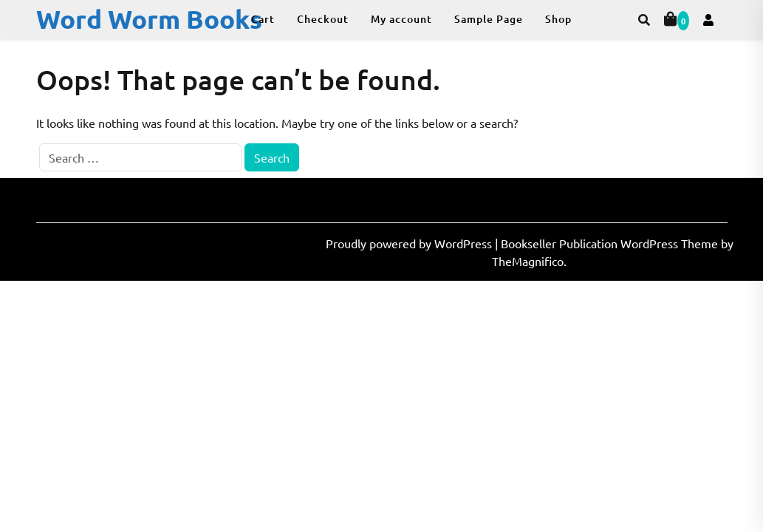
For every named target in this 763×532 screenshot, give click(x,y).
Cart (263, 19)
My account (401, 19)
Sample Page (489, 19)
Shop (558, 19)
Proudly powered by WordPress (410, 243)
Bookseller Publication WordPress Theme (611, 243)
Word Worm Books (149, 19)
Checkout (323, 19)
